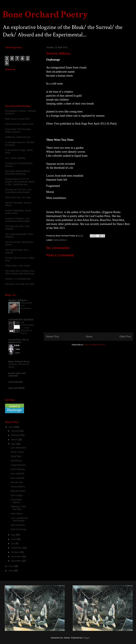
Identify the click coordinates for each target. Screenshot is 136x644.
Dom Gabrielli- (18, 474)
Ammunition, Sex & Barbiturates (19, 341)
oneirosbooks (16, 382)
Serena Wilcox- (18, 487)
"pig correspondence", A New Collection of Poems (28, 328)
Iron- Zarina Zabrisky (15, 158)
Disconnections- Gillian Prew (19, 124)
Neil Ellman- (17, 461)
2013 (11, 566)
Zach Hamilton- (18, 525)
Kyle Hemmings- (19, 529)
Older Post (125, 337)
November (16, 556)
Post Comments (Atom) (95, 345)
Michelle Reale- (18, 491)
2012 (11, 427)
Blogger (86, 638)
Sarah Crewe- (17, 452)
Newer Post (53, 337)
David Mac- (16, 456)
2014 (11, 571)
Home (89, 337)
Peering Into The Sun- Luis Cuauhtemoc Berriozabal (18, 191)
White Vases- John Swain (18, 266)
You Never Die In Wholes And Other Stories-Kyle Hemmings (20, 272)
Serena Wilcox (60, 240)
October (15, 552)
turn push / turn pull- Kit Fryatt (20, 284)
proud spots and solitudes (17, 374)
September (17, 548)
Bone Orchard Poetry (45, 14)
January (15, 431)
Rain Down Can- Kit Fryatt (18, 197)
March (14, 440)
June (14, 539)
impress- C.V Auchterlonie (18, 279)
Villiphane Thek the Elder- (18, 508)
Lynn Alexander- (19, 448)
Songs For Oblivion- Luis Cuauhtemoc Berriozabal (17, 220)
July (13, 543)
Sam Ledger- (17, 495)
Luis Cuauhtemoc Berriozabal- (19, 519)
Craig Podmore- (18, 465)
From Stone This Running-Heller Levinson (18, 130)
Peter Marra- (17, 514)
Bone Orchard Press (19, 362)
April (14, 444)
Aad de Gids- (17, 482)
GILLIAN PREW (16, 388)
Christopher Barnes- (16, 501)
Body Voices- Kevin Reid (17, 119)
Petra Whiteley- (18, 469)
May (13, 535)
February (16, 435)
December (16, 561)
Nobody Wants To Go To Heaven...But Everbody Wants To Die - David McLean (20, 182)
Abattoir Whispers (18, 300)
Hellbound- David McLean (18, 137)
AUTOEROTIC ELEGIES (21, 320)
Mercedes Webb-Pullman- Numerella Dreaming (18, 172)
